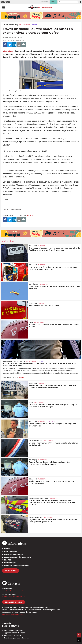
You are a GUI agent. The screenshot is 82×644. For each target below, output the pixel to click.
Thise (31, 322)
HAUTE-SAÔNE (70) (10, 25)
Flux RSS (8, 560)
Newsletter (11, 571)
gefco (6, 209)
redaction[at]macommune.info (13, 591)
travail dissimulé (16, 209)
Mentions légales (10, 563)
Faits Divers (24, 25)
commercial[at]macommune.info (14, 597)
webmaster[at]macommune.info (14, 614)
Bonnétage (33, 284)
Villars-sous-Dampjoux (38, 498)
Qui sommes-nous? (11, 551)
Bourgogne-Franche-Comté (14, 361)
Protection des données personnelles (18, 557)
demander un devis (14, 602)
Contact (7, 549)
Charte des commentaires (14, 554)
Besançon (33, 246)
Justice (34, 25)
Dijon (31, 402)
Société (52, 422)
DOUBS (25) (33, 460)
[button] (77, 2)
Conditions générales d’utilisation (16, 566)
